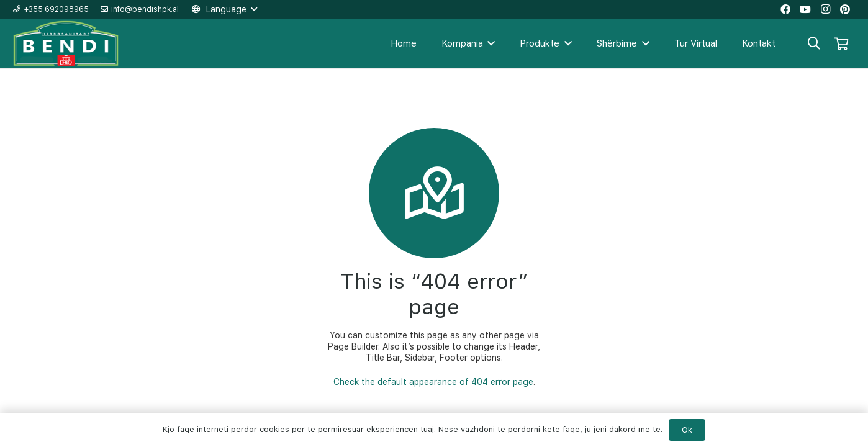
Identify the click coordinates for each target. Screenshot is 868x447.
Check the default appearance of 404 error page (433, 382)
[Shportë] (841, 43)
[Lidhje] (66, 44)
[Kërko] (814, 43)
